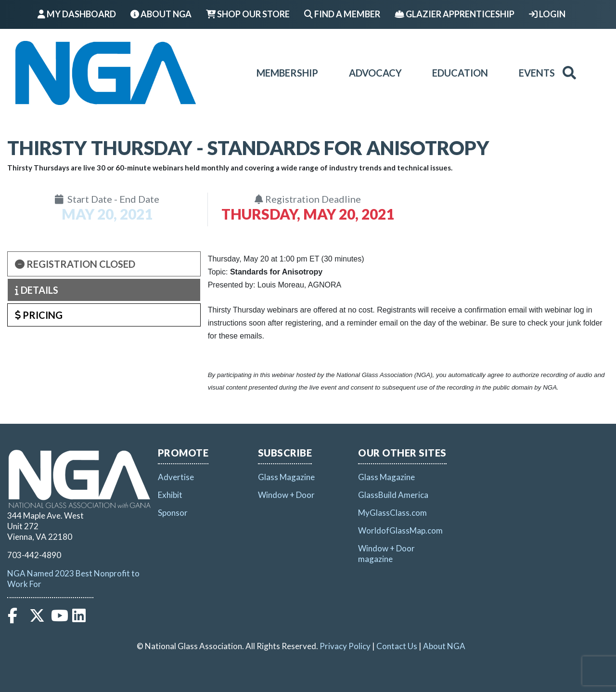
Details (37, 290)
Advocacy (375, 73)
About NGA (161, 14)
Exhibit (170, 495)
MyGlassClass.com (392, 513)
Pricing (39, 315)
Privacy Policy (345, 646)
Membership (287, 73)
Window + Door (286, 495)
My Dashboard (77, 14)
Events (537, 73)
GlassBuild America (393, 495)
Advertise (176, 477)
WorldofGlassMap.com (400, 530)
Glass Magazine (286, 477)
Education (460, 73)
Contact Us (397, 646)
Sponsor (173, 513)
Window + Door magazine (386, 554)
